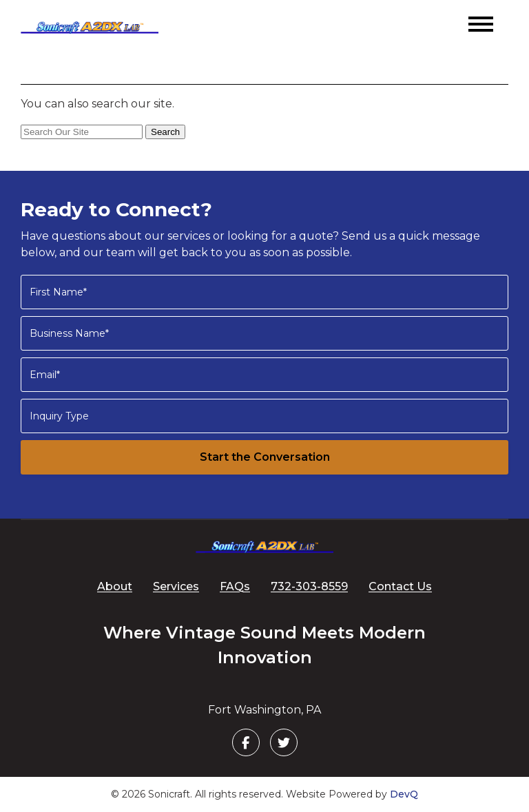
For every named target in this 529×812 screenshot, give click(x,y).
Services (176, 586)
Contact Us (400, 586)
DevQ (404, 794)
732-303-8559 (309, 586)
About (115, 586)
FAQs (235, 586)
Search (165, 132)
